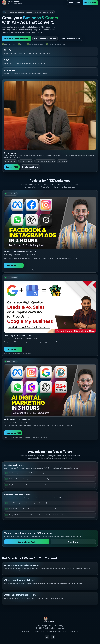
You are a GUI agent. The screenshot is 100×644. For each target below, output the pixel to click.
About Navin (74, 3)
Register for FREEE (14, 266)
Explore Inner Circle (27, 543)
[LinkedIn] (53, 637)
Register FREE (90, 3)
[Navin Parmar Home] (13, 3)
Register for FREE (13, 350)
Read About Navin (30, 168)
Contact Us (74, 631)
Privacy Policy (27, 631)
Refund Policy (39, 631)
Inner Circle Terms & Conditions (57, 631)
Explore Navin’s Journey (45, 38)
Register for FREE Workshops (17, 38)
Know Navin (73, 543)
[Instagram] (47, 637)
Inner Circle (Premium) (70, 38)
